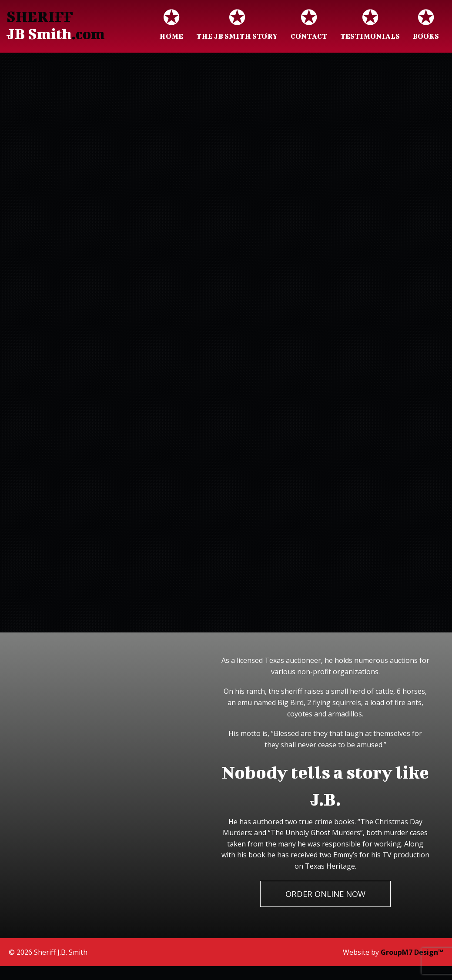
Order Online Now (325, 894)
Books (426, 25)
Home (171, 25)
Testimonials (370, 25)
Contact (309, 25)
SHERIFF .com (56, 25)
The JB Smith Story (237, 25)
